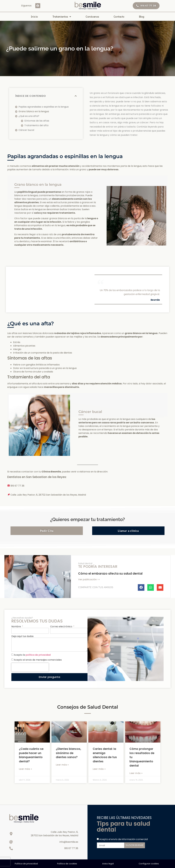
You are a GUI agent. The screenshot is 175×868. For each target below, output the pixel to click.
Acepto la (32, 655)
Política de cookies (67, 864)
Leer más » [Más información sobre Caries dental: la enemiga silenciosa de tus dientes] (99, 769)
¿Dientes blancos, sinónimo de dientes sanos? (68, 753)
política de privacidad (38, 655)
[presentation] (30, 667)
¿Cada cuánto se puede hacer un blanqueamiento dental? (31, 755)
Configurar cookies (149, 864)
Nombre (16, 627)
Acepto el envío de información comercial (124, 839)
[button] (76, 96)
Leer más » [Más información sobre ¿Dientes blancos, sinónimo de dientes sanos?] (62, 765)
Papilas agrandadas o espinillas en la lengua (44, 107)
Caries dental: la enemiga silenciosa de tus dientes (105, 755)
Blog (142, 17)
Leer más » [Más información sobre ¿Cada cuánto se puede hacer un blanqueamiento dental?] (25, 769)
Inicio (34, 17)
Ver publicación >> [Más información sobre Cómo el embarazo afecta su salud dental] (89, 579)
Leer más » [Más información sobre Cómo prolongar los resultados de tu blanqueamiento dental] (136, 773)
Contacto (119, 17)
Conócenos (92, 17)
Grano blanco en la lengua (34, 111)
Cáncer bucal (26, 130)
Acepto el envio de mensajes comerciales (38, 660)
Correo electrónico (61, 627)
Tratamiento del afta (36, 125)
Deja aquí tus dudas (22, 636)
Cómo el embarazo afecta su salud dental (110, 573)
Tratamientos (62, 17)
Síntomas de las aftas (37, 121)
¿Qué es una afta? (29, 116)
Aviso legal (108, 864)
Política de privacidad (26, 864)
